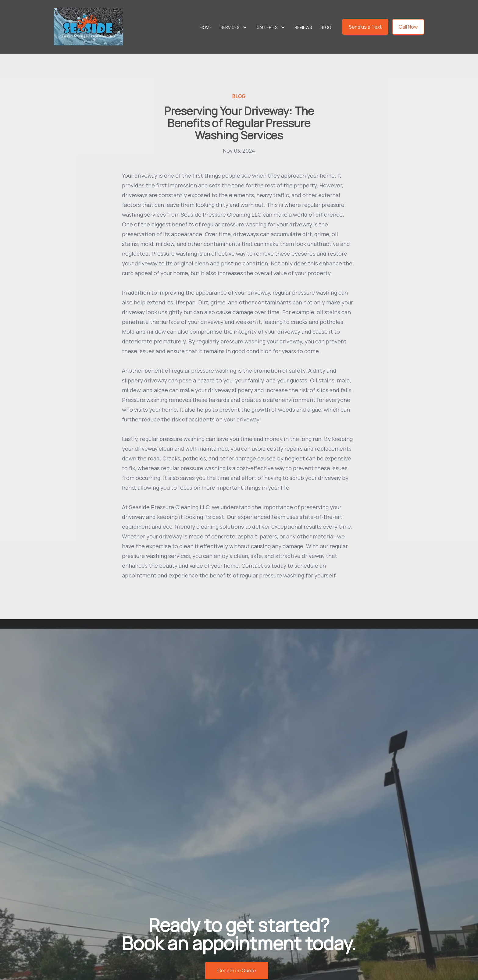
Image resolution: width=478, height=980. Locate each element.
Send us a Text (365, 27)
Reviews (303, 27)
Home (206, 27)
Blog (326, 27)
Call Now (408, 27)
